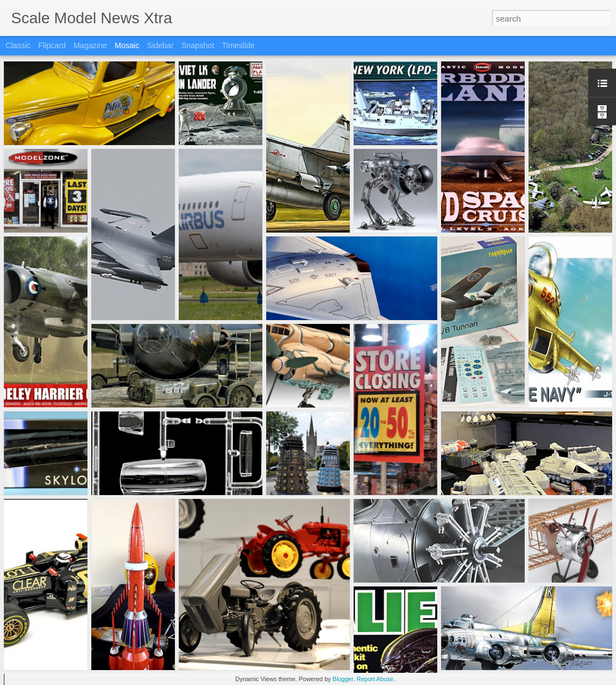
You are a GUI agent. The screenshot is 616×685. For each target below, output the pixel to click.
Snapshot (198, 45)
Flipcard (52, 45)
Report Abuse (375, 679)
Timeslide (238, 45)
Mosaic (127, 45)
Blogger (343, 679)
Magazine (90, 45)
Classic (18, 45)
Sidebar (161, 45)
